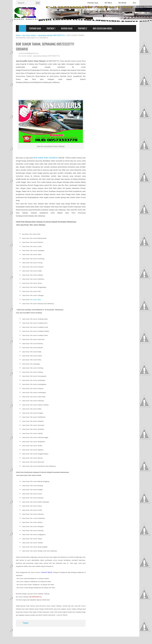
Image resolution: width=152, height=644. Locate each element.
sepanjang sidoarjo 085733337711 (46, 56)
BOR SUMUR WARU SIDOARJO (45, 158)
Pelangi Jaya (93, 3)
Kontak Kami (67, 28)
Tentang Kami (35, 28)
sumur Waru (37, 300)
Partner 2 (83, 28)
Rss (135, 3)
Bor (32, 300)
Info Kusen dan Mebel (103, 28)
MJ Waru (108, 3)
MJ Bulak (122, 3)
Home (22, 28)
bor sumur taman (25, 56)
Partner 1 (51, 28)
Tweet (25, 623)
